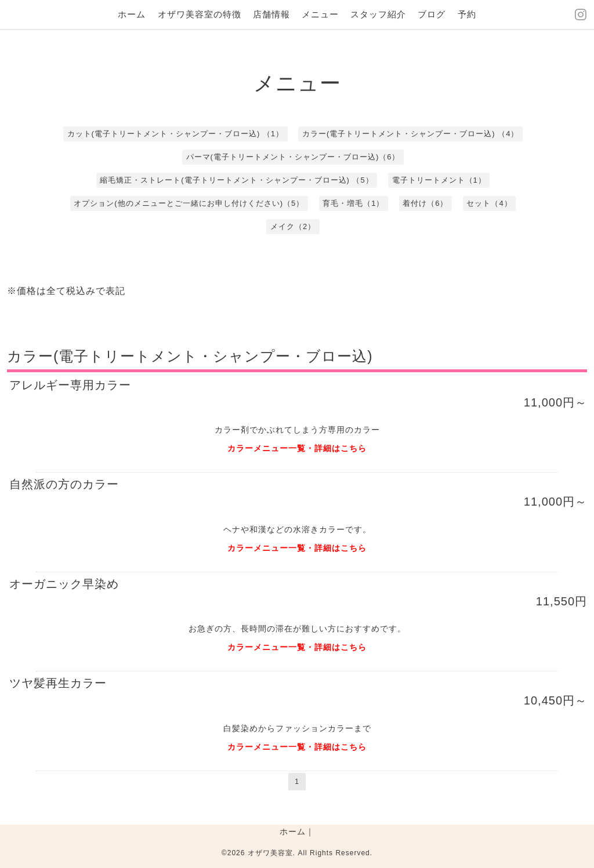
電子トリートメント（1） (439, 180)
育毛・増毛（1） (353, 203)
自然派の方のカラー (64, 484)
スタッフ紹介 (378, 14)
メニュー (320, 14)
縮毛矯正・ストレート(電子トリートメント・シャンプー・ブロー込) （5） (237, 180)
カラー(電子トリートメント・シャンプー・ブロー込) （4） (411, 134)
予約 (467, 14)
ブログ (432, 14)
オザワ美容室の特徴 (200, 14)
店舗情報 (271, 14)
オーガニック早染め (64, 584)
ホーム (132, 14)
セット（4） (489, 203)
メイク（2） (293, 226)
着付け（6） (425, 203)
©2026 (235, 853)
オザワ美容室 (270, 853)
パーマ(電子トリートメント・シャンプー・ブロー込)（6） (293, 157)
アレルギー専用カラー (70, 385)
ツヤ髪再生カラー (58, 683)
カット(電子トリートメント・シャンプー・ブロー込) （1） (176, 134)
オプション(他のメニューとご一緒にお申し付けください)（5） (189, 203)
